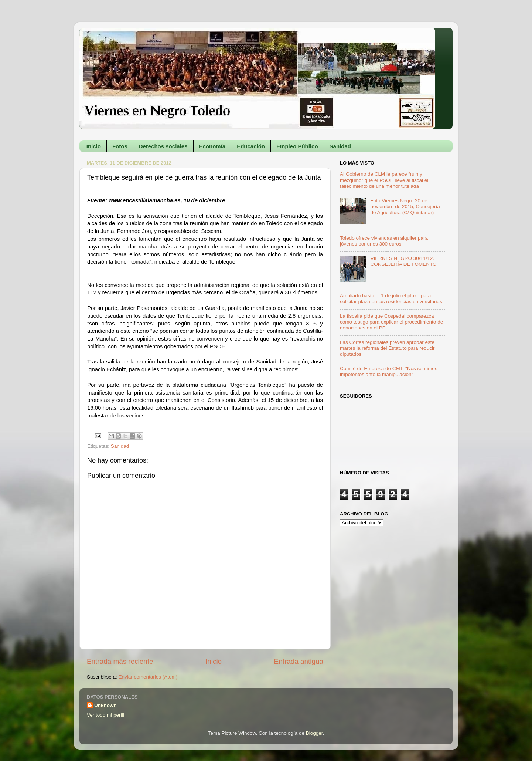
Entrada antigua (299, 661)
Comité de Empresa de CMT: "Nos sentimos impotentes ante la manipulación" (389, 371)
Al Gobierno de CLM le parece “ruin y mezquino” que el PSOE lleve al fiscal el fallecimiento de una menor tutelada (384, 180)
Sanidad (340, 146)
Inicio (94, 146)
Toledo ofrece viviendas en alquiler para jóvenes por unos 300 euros (384, 241)
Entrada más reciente (120, 661)
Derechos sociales (163, 146)
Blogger (314, 733)
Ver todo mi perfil (105, 715)
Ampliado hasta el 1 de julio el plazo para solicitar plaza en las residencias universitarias (391, 299)
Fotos (120, 146)
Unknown (105, 705)
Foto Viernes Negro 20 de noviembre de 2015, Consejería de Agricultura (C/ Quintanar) (405, 207)
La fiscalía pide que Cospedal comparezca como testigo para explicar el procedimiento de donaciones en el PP (391, 322)
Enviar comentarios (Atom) (148, 677)
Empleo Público (297, 146)
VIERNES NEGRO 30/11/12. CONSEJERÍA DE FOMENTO (403, 261)
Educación (251, 146)
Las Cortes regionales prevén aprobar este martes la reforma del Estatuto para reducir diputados (387, 348)
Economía (212, 146)
